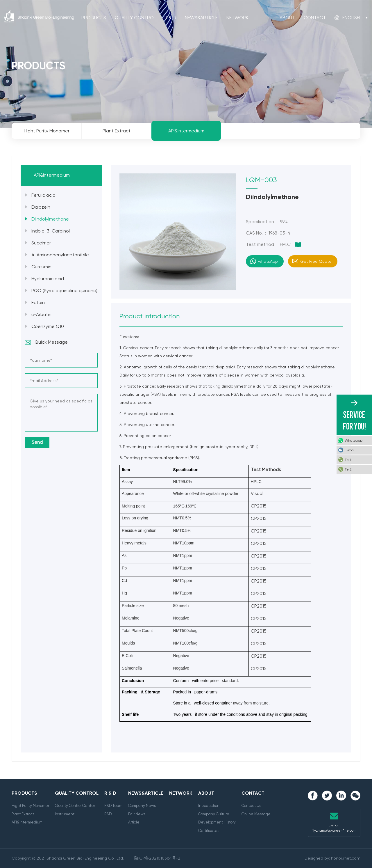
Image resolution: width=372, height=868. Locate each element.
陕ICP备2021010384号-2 (157, 858)
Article (134, 822)
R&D (108, 814)
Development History (217, 822)
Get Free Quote (316, 261)
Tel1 (348, 460)
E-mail (350, 450)
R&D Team (113, 806)
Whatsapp (354, 441)
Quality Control (135, 18)
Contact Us (251, 806)
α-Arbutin (41, 314)
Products (94, 18)
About (287, 18)
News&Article (201, 18)
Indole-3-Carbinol (51, 231)
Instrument (65, 814)
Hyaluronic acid (48, 279)
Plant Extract (23, 814)
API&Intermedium (27, 822)
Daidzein (41, 207)
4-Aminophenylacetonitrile (60, 255)
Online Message (256, 814)
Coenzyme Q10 (48, 326)
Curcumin (41, 267)
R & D (170, 18)
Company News (142, 806)
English (351, 18)
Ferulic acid (43, 195)
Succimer (41, 243)
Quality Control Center (75, 806)
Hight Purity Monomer (30, 806)
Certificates (209, 831)
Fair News (137, 814)
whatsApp (268, 261)
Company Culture (214, 814)
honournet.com (346, 858)
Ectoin (38, 302)
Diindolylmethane (50, 219)
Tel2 (348, 469)
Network (237, 18)
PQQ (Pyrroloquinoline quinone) (64, 291)
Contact (315, 18)
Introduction (209, 806)
